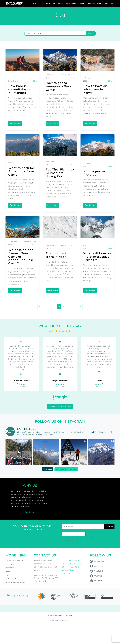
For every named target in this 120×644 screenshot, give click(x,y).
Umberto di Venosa (21, 381)
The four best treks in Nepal (57, 255)
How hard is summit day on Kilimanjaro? (20, 89)
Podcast (10, 564)
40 (76, 306)
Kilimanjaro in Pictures (94, 173)
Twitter (98, 576)
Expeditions (49, 3)
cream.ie (68, 620)
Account (109, 3)
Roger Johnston (60, 381)
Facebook (99, 566)
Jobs (8, 571)
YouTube (98, 571)
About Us (36, 3)
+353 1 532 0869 (72, 561)
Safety (100, 3)
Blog (82, 3)
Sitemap (69, 615)
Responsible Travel (67, 3)
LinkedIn (98, 581)
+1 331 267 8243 (72, 567)
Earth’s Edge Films (14, 561)
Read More (15, 123)
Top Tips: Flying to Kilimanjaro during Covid (60, 173)
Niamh (99, 381)
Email (64, 530)
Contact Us (11, 579)
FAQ (7, 575)
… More (21, 370)
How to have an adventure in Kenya (95, 89)
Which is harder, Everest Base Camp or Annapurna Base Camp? (21, 257)
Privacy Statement (55, 615)
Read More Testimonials (60, 406)
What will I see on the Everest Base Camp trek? (97, 257)
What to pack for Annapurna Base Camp (21, 171)
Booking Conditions (15, 582)
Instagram (99, 561)
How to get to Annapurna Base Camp (59, 86)
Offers (90, 3)
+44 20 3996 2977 (73, 564)
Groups (9, 568)
